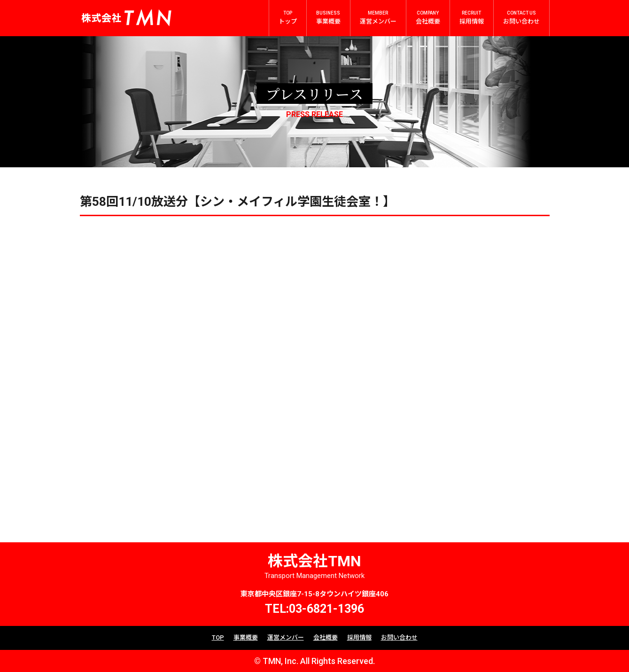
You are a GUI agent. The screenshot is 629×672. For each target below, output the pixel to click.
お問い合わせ (399, 637)
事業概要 (246, 637)
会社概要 (326, 637)
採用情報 (359, 637)
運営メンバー (286, 637)
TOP (218, 637)
